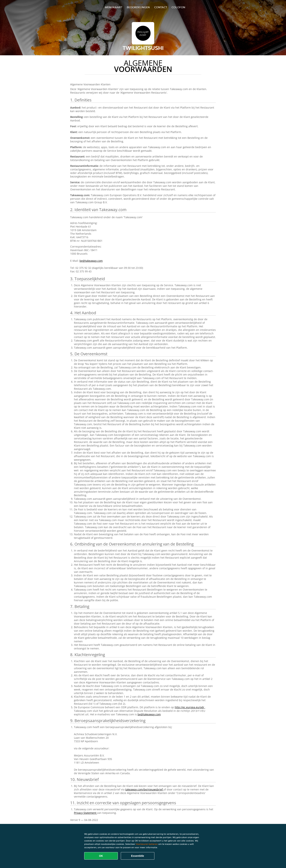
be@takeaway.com (91, 261)
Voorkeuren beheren (147, 844)
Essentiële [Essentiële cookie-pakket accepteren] (137, 856)
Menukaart (114, 7)
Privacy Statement (86, 813)
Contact (161, 7)
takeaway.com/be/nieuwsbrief (144, 789)
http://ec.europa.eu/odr (190, 707)
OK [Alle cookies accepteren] (101, 856)
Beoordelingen (138, 7)
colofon (178, 7)
